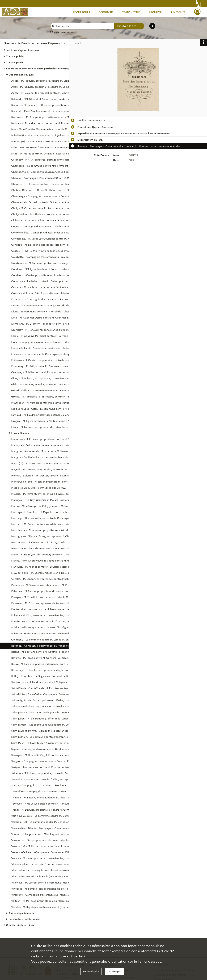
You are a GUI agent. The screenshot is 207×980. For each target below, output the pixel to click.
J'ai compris (115, 971)
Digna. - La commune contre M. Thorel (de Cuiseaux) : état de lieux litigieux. (46, 311)
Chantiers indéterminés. (20, 925)
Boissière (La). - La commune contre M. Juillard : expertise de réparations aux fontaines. (46, 135)
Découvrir (106, 12)
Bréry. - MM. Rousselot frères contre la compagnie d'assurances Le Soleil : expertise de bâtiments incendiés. (46, 147)
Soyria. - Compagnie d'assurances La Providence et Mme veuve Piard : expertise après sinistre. (46, 785)
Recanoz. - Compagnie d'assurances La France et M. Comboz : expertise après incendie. (46, 646)
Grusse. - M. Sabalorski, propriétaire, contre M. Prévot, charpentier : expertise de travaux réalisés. (46, 396)
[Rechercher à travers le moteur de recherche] (84, 26)
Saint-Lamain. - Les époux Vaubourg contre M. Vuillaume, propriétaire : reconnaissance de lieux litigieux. (46, 724)
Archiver (155, 12)
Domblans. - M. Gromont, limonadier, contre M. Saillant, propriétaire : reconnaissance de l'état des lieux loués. (46, 324)
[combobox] (129, 26)
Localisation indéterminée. (25, 919)
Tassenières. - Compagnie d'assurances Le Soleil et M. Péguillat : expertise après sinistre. (46, 791)
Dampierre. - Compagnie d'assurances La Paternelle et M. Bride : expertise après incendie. (46, 299)
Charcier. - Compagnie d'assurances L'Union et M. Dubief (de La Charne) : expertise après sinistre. (46, 178)
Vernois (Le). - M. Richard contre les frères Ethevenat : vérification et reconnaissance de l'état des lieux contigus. (46, 846)
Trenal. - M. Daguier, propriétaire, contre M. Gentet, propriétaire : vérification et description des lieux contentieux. (46, 810)
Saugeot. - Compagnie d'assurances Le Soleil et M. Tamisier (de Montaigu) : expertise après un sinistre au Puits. (46, 761)
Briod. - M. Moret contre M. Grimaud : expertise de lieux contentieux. (46, 153)
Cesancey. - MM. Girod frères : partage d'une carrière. (43, 160)
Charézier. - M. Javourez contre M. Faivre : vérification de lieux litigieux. (46, 184)
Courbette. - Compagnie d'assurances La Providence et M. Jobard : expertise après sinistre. (46, 257)
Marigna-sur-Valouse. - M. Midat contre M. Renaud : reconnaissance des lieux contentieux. (46, 451)
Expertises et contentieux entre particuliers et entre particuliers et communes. (41, 68)
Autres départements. (22, 913)
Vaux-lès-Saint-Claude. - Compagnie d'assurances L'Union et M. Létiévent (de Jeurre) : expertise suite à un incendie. (46, 828)
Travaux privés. (15, 62)
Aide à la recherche (64, 32)
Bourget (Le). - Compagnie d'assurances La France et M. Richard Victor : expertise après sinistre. (46, 141)
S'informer (178, 12)
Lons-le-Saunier (20, 433)
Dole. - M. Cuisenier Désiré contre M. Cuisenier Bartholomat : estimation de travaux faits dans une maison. (46, 317)
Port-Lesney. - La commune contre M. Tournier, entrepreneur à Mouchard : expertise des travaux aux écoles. (46, 621)
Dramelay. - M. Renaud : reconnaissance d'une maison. (43, 330)
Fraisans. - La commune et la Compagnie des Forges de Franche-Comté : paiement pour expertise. (46, 354)
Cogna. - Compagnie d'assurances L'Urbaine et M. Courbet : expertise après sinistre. (46, 226)
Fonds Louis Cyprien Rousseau (21, 50)
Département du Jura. (22, 74)
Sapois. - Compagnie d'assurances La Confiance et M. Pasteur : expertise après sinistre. (46, 749)
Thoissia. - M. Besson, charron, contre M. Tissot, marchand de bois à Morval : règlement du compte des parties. (46, 797)
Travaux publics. (16, 56)
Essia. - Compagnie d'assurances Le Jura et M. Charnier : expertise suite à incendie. (46, 342)
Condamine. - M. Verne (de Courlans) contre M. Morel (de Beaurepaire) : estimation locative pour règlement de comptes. (46, 238)
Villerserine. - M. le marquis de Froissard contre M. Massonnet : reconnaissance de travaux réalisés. (46, 870)
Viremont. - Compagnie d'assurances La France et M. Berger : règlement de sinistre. (46, 895)
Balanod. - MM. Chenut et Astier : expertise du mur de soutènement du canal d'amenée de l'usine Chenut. (46, 99)
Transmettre (131, 12)
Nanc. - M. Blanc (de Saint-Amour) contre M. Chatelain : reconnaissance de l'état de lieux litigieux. (46, 554)
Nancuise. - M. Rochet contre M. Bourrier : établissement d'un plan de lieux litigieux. (46, 567)
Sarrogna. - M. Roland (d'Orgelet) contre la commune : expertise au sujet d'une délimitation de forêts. (46, 755)
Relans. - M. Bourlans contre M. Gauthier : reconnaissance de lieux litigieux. (46, 652)
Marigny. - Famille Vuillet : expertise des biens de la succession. (46, 457)
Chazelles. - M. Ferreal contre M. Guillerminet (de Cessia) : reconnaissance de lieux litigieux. (46, 202)
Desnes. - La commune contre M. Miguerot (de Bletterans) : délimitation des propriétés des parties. (46, 305)
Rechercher (82, 12)
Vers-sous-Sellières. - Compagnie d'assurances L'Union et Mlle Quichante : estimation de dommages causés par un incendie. (46, 852)
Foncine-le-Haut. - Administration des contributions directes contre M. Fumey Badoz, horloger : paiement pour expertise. (46, 348)
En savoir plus (91, 971)
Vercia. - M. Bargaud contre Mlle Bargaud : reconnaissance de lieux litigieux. (46, 834)
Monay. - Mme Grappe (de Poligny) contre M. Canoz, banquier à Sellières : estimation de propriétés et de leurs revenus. (46, 506)
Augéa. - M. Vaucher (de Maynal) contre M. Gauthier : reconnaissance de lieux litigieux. (46, 93)
